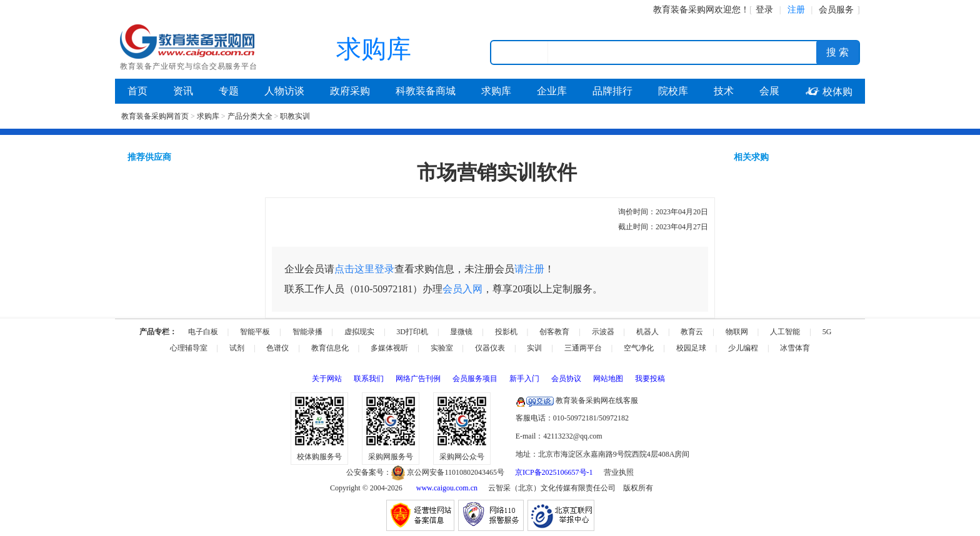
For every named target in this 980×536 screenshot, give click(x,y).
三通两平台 (583, 348)
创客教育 (554, 332)
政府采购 (350, 91)
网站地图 (608, 379)
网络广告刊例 (418, 379)
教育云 (692, 332)
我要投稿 (650, 379)
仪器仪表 (490, 348)
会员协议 (566, 379)
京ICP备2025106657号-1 (554, 472)
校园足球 (691, 348)
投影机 (506, 332)
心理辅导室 (189, 348)
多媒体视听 (389, 348)
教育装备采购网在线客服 (577, 400)
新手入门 (524, 379)
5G (827, 332)
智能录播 (307, 332)
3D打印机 (412, 332)
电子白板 (203, 332)
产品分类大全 (250, 116)
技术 (724, 91)
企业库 (552, 91)
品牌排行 (612, 91)
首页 (137, 91)
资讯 (183, 91)
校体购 (829, 92)
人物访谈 (284, 91)
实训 (534, 348)
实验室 (442, 348)
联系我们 (369, 379)
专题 (229, 91)
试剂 (237, 348)
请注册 (529, 269)
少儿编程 (743, 348)
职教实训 (295, 116)
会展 (769, 91)
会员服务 (836, 10)
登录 (764, 10)
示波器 (603, 332)
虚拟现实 (359, 332)
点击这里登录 (364, 269)
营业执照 (619, 472)
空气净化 (639, 348)
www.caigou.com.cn (447, 488)
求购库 (496, 91)
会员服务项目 (475, 379)
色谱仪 (277, 348)
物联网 (737, 332)
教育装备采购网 (684, 10)
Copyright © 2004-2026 (366, 488)
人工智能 (785, 332)
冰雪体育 (795, 348)
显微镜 (461, 332)
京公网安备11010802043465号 (448, 472)
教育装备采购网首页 (155, 116)
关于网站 (327, 379)
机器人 (647, 332)
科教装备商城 (426, 91)
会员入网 (462, 289)
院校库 (673, 91)
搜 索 (837, 52)
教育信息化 (330, 348)
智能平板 (255, 332)
